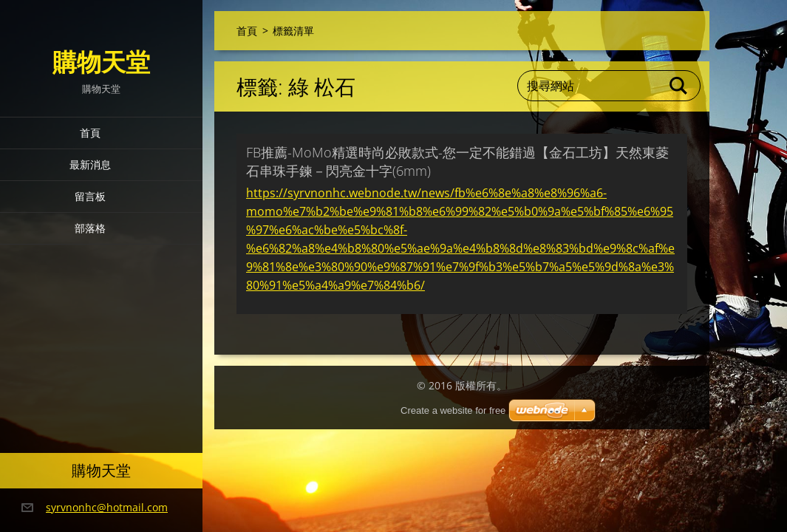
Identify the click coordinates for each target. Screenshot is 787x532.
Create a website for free (453, 410)
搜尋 (679, 86)
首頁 (90, 133)
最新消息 (90, 164)
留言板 (90, 196)
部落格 (90, 228)
